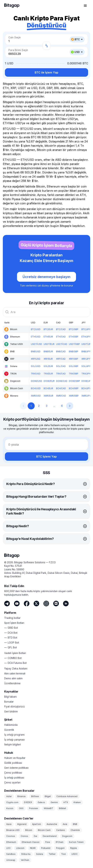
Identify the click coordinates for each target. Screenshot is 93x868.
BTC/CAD (61, 329)
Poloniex (34, 808)
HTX (66, 802)
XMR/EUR (48, 396)
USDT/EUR (49, 344)
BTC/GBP (74, 329)
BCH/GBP (74, 388)
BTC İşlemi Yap (46, 457)
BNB (75, 824)
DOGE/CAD (62, 381)
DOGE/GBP (74, 381)
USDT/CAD (62, 344)
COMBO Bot (15, 658)
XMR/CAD (61, 396)
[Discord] (56, 604)
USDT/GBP (74, 344)
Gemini (54, 802)
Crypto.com (12, 802)
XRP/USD (36, 359)
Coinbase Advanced (67, 796)
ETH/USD (36, 337)
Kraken (77, 802)
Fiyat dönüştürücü (14, 706)
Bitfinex (35, 796)
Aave (9, 824)
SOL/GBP (74, 366)
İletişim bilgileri (13, 744)
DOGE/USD (37, 381)
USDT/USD (36, 344)
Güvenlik (9, 730)
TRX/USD (36, 374)
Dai (35, 836)
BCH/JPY (86, 388)
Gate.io (41, 802)
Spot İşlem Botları (14, 623)
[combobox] (46, 312)
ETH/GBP (74, 337)
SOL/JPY (86, 366)
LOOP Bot (13, 642)
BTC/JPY (86, 329)
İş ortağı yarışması (14, 740)
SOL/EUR (48, 366)
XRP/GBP (73, 359)
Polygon (60, 848)
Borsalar (9, 702)
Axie (65, 824)
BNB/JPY (86, 351)
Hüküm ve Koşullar (15, 758)
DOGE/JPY (87, 381)
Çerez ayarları (12, 782)
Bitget (48, 796)
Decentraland (50, 836)
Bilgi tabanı (10, 697)
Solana (40, 854)
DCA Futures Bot (17, 663)
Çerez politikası (13, 773)
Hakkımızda (11, 725)
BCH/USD (36, 388)
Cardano (61, 830)
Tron (63, 854)
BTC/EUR (48, 329)
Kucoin (10, 808)
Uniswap (11, 860)
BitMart (62, 808)
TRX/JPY (86, 374)
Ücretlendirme (12, 683)
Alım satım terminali (15, 673)
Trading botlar (12, 618)
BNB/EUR (48, 351)
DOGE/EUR (49, 381)
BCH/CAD (61, 388)
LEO (8, 848)
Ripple (74, 848)
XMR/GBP (74, 396)
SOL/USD (36, 366)
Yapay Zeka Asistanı (16, 668)
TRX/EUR (48, 374)
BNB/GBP (74, 351)
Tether (52, 854)
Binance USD (13, 830)
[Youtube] (17, 604)
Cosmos (11, 836)
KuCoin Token (76, 842)
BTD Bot (12, 638)
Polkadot (46, 848)
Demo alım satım (13, 678)
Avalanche (52, 824)
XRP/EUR (48, 359)
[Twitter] (36, 604)
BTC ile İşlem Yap (46, 72)
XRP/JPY (86, 359)
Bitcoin (29, 830)
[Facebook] (27, 604)
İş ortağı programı (14, 735)
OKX (21, 808)
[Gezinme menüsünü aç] (85, 6)
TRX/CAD (61, 374)
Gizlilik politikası (13, 763)
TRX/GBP (74, 374)
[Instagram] (46, 604)
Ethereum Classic (31, 842)
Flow (48, 842)
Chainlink (75, 830)
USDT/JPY (87, 344)
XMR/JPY (86, 396)
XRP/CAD (61, 359)
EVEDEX (28, 802)
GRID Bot (13, 628)
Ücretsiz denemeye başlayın (46, 277)
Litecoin (20, 848)
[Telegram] (7, 604)
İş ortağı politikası (14, 778)
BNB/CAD (61, 351)
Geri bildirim (11, 711)
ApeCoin (37, 824)
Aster (9, 796)
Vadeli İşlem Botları (15, 653)
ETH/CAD (61, 337)
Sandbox (11, 854)
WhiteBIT (49, 808)
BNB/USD (36, 351)
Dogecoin (67, 836)
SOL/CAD (61, 366)
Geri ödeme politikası (16, 768)
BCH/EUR (48, 388)
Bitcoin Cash (44, 830)
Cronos (24, 836)
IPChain (60, 842)
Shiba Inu (26, 854)
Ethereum (11, 842)
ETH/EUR (48, 337)
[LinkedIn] (66, 604)
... (54, 406)
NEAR (33, 848)
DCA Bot (13, 633)
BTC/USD (36, 329)
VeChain (25, 860)
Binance (21, 796)
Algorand (22, 824)
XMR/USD (36, 396)
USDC (75, 854)
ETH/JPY (86, 337)
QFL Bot (12, 647)
